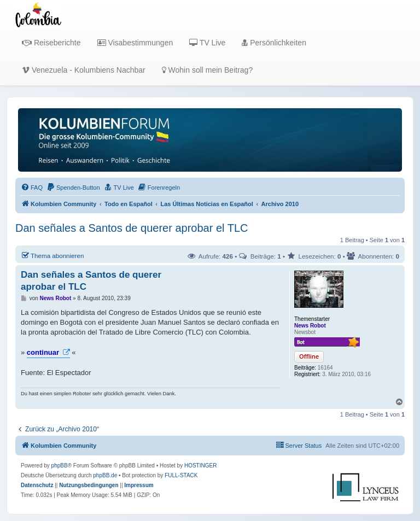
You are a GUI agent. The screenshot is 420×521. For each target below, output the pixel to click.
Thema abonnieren (52, 255)
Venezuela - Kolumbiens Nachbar (84, 70)
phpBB (60, 466)
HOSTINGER (200, 466)
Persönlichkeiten (274, 43)
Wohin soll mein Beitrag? (207, 70)
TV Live (207, 43)
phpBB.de (105, 475)
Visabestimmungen (135, 43)
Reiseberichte (51, 43)
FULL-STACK (181, 475)
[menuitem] (32, 188)
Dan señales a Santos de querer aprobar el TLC (132, 228)
